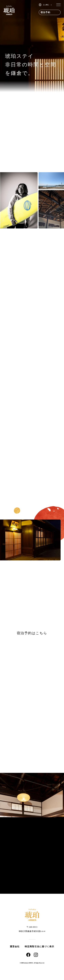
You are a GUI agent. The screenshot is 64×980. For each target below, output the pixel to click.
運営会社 (15, 946)
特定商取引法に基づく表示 (40, 946)
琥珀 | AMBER (9, 10)
